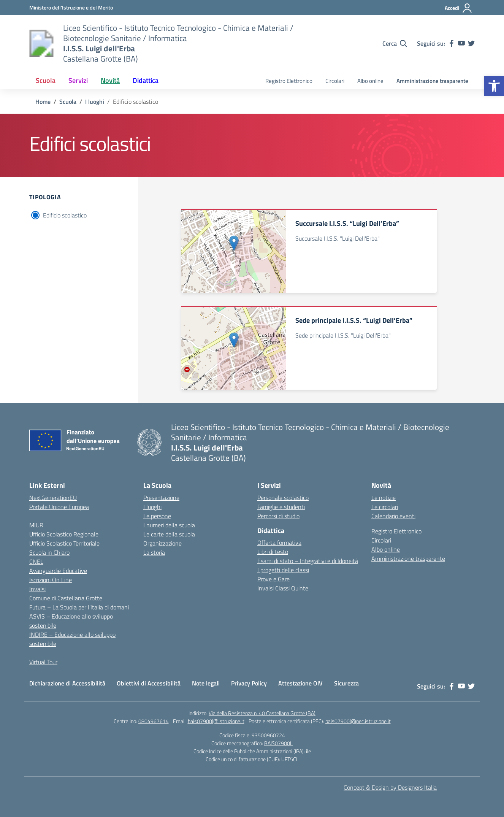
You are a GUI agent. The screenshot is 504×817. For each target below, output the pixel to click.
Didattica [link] (146, 80)
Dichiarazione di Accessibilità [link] (67, 683)
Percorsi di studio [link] (278, 516)
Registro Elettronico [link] (289, 81)
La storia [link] (154, 552)
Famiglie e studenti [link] (281, 507)
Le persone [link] (157, 516)
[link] (494, 86)
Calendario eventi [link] (393, 516)
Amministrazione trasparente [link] (432, 81)
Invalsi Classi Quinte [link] (283, 588)
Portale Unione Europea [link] (59, 507)
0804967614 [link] (154, 721)
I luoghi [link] (152, 507)
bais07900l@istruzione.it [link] (216, 721)
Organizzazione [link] (162, 543)
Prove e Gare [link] (273, 579)
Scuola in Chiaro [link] (49, 552)
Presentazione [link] (161, 498)
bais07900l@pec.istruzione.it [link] (358, 721)
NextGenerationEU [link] (53, 498)
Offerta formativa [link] (279, 543)
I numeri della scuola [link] (169, 525)
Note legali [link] (206, 683)
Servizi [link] (78, 80)
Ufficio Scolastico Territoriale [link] (64, 543)
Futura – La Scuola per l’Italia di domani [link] (79, 607)
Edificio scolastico (65, 215)
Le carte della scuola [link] (169, 534)
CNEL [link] (36, 562)
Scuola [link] (46, 80)
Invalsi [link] (37, 589)
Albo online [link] (370, 81)
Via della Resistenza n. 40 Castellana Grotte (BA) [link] (262, 713)
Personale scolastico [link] (283, 498)
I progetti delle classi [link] (283, 570)
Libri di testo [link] (273, 552)
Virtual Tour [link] (43, 662)
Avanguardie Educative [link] (58, 571)
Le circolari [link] (385, 507)
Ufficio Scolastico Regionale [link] (64, 534)
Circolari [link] (335, 81)
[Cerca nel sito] (395, 43)
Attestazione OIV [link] (300, 683)
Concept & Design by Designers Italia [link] (390, 787)
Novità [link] (110, 80)
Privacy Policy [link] (249, 683)
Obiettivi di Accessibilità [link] (149, 683)
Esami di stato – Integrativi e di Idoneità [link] (308, 561)
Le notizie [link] (384, 498)
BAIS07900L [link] (278, 743)
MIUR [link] (36, 525)
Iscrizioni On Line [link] (51, 580)
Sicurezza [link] (346, 683)
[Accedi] (459, 8)
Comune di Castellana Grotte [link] (66, 598)
